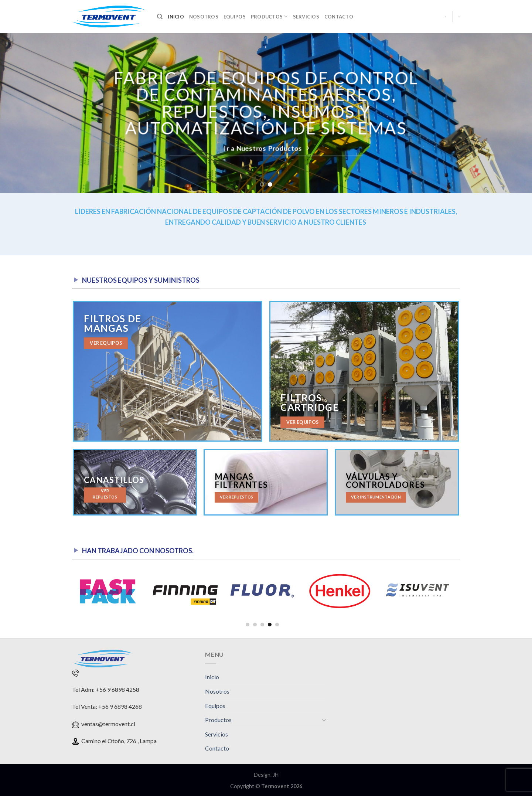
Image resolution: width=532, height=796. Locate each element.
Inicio (176, 17)
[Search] (160, 17)
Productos (269, 16)
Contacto (339, 17)
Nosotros (204, 17)
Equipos (235, 17)
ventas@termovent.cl (108, 724)
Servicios (306, 17)
